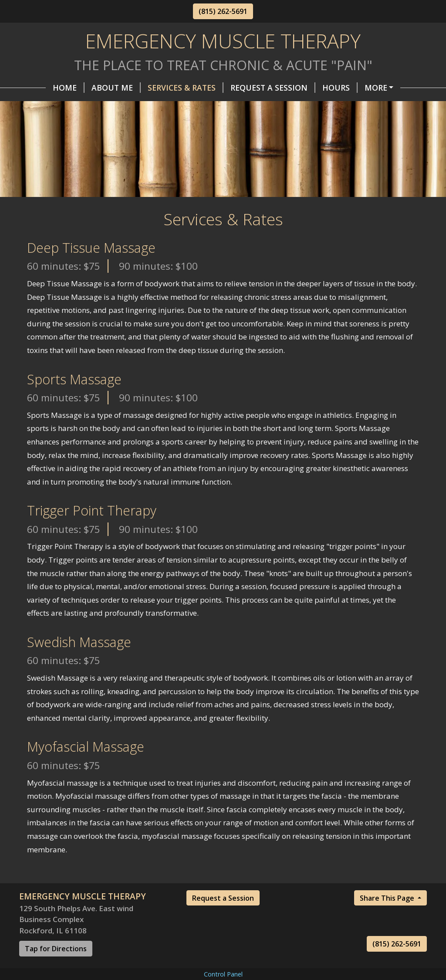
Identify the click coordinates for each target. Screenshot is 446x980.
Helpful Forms (374, 88)
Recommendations (171, 106)
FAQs (106, 106)
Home (42, 88)
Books (236, 106)
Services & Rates (159, 88)
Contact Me (56, 106)
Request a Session (223, 916)
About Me (90, 88)
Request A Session (246, 88)
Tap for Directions (56, 967)
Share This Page (388, 916)
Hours (313, 88)
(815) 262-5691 (223, 11)
